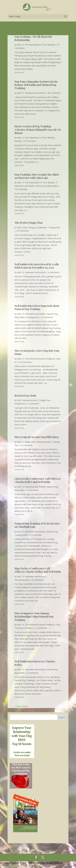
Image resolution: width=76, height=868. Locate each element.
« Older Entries (21, 706)
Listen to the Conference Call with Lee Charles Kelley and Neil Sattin (38, 480)
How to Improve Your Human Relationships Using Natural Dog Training (34, 617)
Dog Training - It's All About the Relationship (33, 38)
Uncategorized (32, 317)
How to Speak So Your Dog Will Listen (37, 437)
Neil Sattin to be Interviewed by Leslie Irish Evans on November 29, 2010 (37, 266)
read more (19, 72)
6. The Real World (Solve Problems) (39, 359)
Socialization (41, 228)
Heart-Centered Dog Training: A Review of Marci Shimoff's (38, 130)
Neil (19, 45)
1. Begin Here (29, 442)
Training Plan (54, 228)
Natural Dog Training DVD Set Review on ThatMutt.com (37, 525)
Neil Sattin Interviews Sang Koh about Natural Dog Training (37, 307)
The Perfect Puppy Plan (29, 223)
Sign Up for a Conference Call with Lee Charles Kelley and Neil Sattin (38, 570)
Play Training (29, 228)
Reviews (18, 141)
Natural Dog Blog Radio (47, 186)
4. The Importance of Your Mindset (39, 45)
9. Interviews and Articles (34, 93)
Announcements (30, 400)
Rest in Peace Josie (25, 396)
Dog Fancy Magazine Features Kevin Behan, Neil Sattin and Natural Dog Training (36, 85)
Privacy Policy (18, 866)
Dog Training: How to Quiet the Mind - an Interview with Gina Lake (37, 176)
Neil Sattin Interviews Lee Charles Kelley (35, 663)
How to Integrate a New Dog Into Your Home (37, 352)
